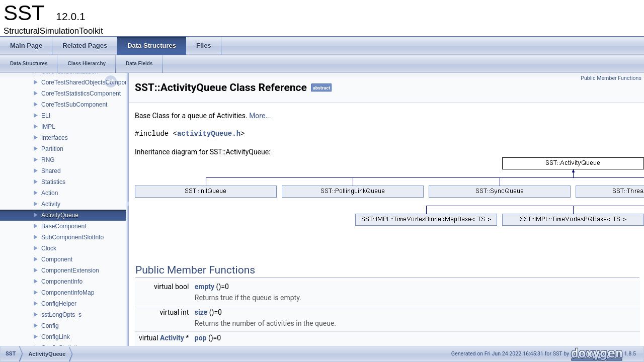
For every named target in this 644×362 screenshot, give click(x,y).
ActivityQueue (60, 215)
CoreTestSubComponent (74, 105)
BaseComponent (64, 226)
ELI (46, 116)
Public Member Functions (611, 78)
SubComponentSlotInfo (72, 237)
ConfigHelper (59, 304)
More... (260, 116)
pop (201, 338)
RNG (48, 160)
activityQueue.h (209, 133)
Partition (52, 149)
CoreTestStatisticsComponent (81, 94)
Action (50, 193)
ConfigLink (56, 337)
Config (50, 326)
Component (57, 259)
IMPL (48, 127)
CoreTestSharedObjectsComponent (89, 82)
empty (205, 287)
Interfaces (55, 138)
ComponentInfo (62, 282)
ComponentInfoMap (68, 293)
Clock (49, 248)
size (201, 312)
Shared (51, 171)
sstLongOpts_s (61, 315)
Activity (51, 204)
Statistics (53, 182)
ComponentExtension (70, 270)
